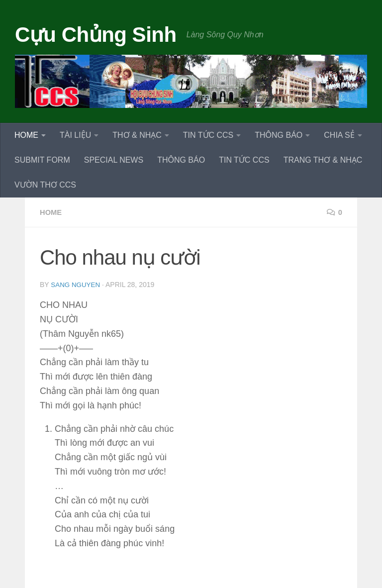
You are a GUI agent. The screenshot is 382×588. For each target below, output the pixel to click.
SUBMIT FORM (42, 160)
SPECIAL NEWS (114, 160)
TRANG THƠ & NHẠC (323, 160)
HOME (26, 135)
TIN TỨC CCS (208, 135)
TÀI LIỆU (75, 135)
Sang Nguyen (76, 285)
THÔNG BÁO (279, 135)
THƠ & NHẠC (137, 135)
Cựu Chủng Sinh (96, 35)
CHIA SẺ (339, 135)
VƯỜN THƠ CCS (45, 185)
